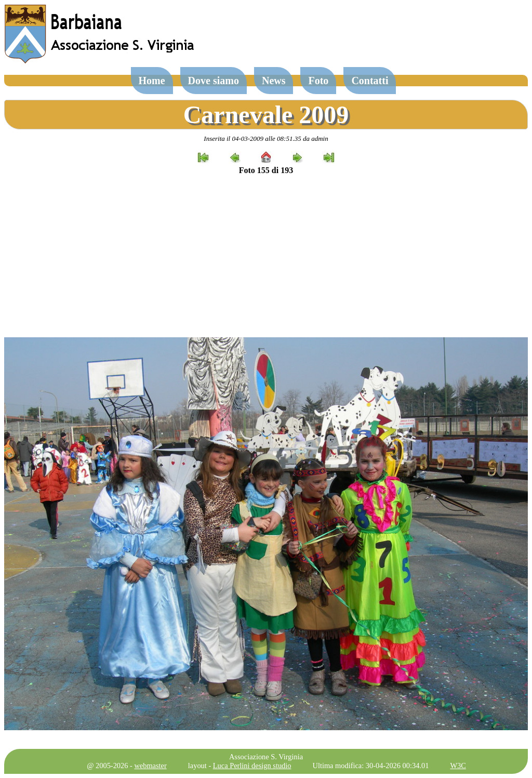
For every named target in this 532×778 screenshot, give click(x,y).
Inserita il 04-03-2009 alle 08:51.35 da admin (266, 139)
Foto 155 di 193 (266, 170)
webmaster (150, 766)
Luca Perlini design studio (252, 766)
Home (152, 81)
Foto (318, 81)
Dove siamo (214, 81)
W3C (458, 766)
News (274, 81)
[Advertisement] (266, 256)
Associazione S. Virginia (266, 757)
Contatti (370, 81)
